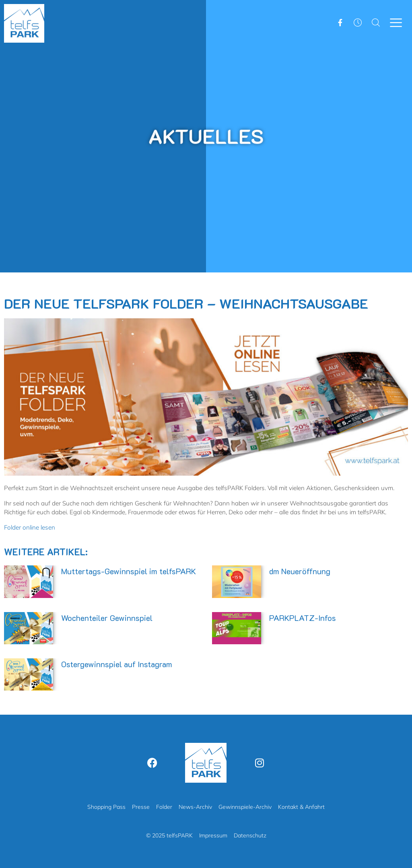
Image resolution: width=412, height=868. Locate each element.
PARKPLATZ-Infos (303, 618)
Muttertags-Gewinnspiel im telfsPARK (129, 571)
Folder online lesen (30, 527)
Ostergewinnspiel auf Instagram (117, 664)
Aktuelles (206, 135)
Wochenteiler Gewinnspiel (107, 618)
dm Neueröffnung (300, 571)
